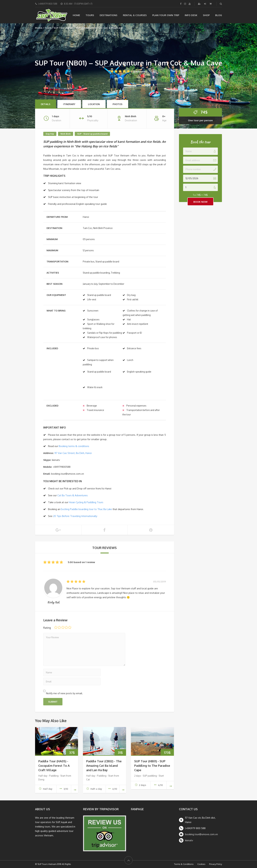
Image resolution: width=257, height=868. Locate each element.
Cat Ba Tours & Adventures (73, 495)
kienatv (189, 840)
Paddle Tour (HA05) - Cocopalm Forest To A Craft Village (54, 766)
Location (94, 104)
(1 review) (128, 71)
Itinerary (69, 104)
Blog (219, 15)
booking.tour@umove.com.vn (201, 834)
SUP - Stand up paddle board (92, 134)
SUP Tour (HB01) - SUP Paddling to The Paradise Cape (152, 766)
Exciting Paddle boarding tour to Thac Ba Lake (86, 509)
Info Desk (191, 15)
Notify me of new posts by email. (64, 693)
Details (46, 104)
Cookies (201, 864)
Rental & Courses (135, 15)
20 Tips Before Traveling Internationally (75, 516)
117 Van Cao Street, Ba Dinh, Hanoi (73, 453)
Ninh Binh (66, 134)
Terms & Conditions (184, 864)
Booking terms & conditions (74, 446)
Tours (90, 15)
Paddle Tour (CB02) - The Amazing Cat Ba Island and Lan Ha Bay (104, 766)
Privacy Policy (216, 864)
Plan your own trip (166, 15)
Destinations (109, 15)
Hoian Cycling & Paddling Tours (86, 502)
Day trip (50, 134)
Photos (118, 104)
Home (76, 15)
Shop (206, 15)
